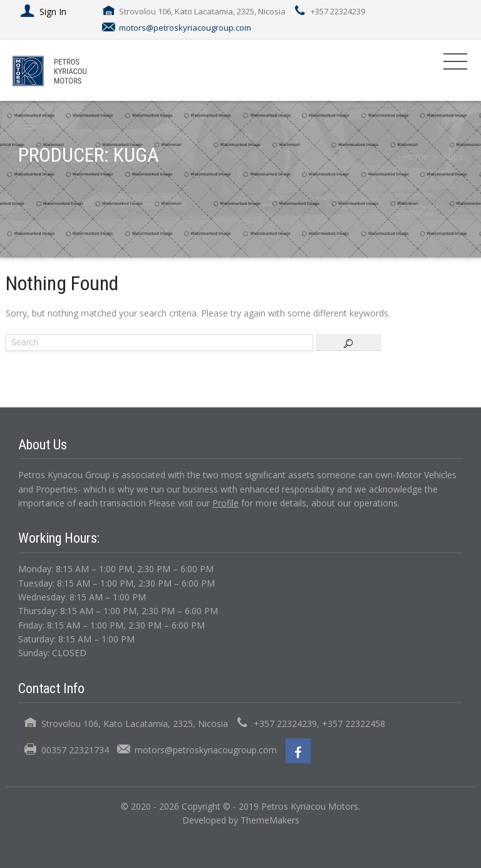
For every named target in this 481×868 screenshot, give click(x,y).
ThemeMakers (270, 820)
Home (416, 156)
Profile (225, 503)
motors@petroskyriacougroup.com (185, 28)
